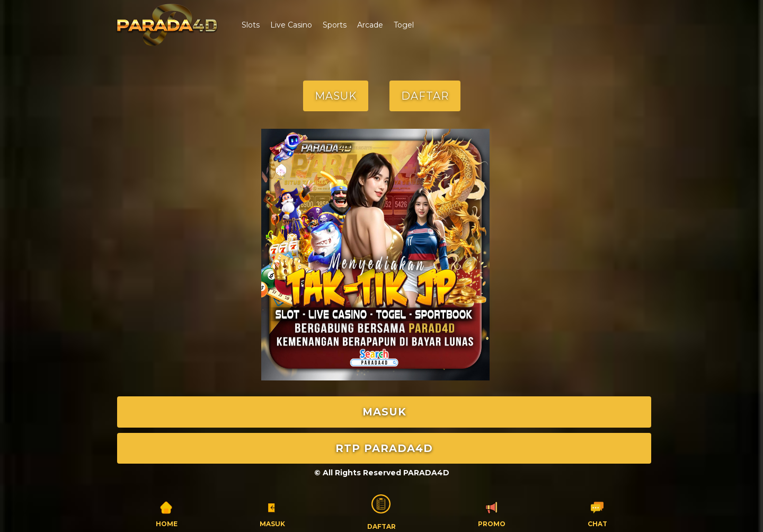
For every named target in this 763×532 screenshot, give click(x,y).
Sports (335, 25)
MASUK (336, 96)
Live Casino (291, 25)
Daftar (381, 511)
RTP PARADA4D (384, 448)
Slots (251, 25)
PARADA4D (426, 473)
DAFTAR (425, 96)
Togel (404, 25)
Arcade (370, 25)
